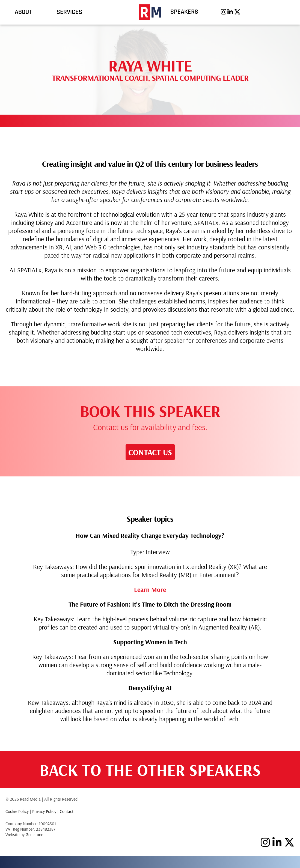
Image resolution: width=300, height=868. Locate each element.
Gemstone (34, 834)
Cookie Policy (17, 811)
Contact (67, 811)
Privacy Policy (44, 811)
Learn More (150, 589)
